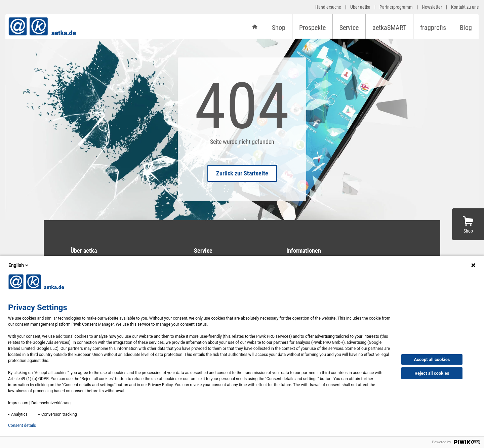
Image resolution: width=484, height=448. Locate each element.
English (19, 265)
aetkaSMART (389, 28)
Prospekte (312, 28)
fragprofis (433, 28)
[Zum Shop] (468, 224)
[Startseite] (255, 26)
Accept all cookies (432, 359)
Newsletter (432, 7)
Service (349, 28)
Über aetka (360, 7)
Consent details (22, 425)
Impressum (18, 403)
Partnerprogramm (396, 7)
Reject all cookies (432, 373)
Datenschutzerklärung (51, 403)
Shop (279, 28)
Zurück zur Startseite (242, 173)
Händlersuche (328, 7)
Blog (466, 28)
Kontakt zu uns (465, 7)
